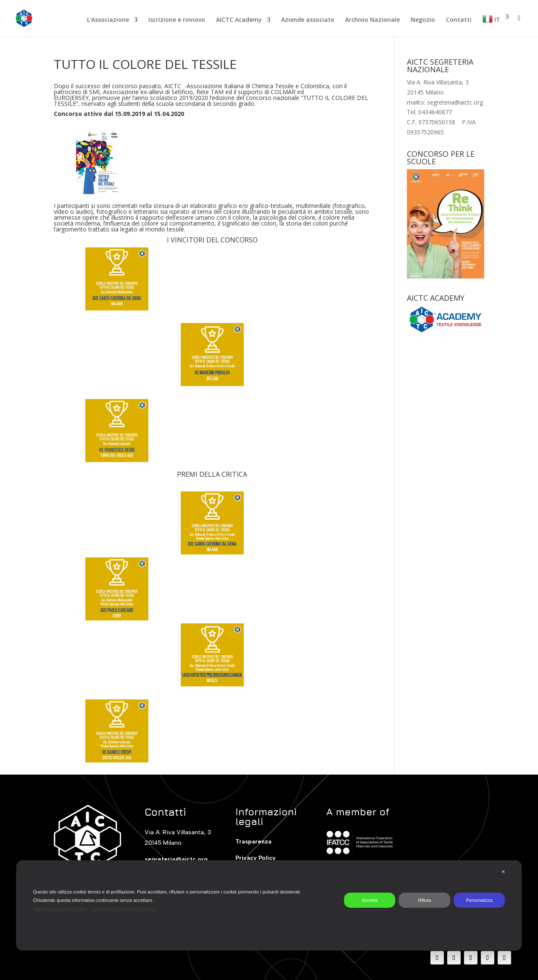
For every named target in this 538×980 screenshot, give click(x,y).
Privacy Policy (256, 858)
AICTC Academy (239, 20)
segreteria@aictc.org (176, 859)
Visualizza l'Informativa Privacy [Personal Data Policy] (124, 909)
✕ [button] (503, 872)
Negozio (423, 20)
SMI (94, 92)
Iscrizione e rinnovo (177, 20)
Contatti (459, 20)
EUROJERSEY (71, 98)
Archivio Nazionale (372, 20)
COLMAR (283, 92)
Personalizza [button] (479, 900)
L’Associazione (108, 20)
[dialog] (269, 905)
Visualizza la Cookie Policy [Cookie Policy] (60, 909)
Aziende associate (308, 20)
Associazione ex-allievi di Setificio (148, 92)
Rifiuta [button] (424, 900)
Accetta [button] (370, 900)
